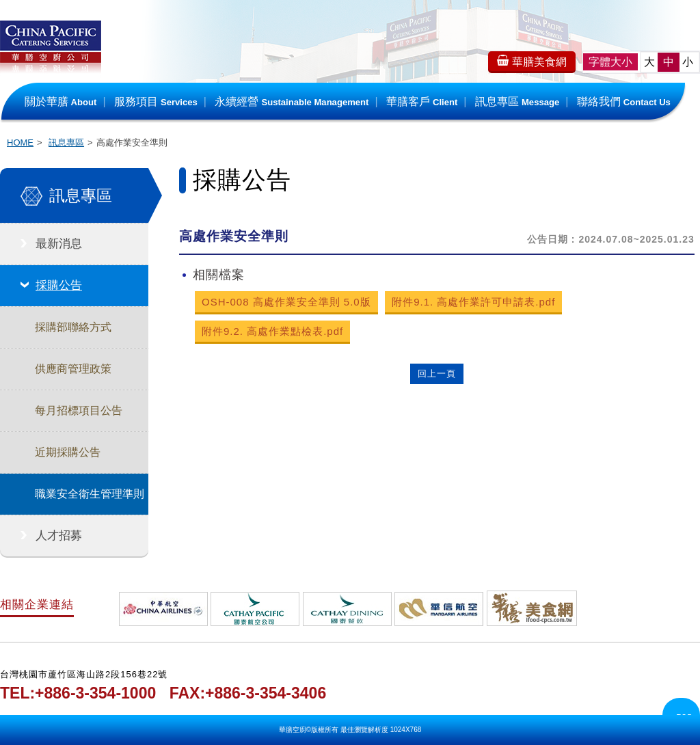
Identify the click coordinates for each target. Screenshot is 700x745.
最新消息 (59, 244)
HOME (20, 143)
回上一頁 (437, 374)
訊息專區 (517, 101)
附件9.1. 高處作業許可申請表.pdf (473, 302)
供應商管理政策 (73, 369)
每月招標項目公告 (79, 410)
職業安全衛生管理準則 (90, 494)
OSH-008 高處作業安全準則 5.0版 (286, 302)
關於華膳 (61, 101)
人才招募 (59, 536)
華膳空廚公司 (51, 55)
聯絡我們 (624, 101)
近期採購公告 (68, 452)
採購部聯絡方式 (73, 327)
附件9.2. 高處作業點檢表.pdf (272, 331)
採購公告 (59, 285)
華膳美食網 (530, 61)
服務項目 (156, 101)
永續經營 (292, 101)
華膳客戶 (422, 101)
